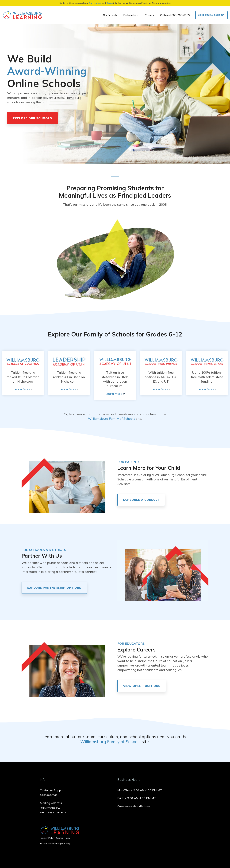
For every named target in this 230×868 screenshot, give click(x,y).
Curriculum (95, 3)
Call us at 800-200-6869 (175, 15)
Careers (149, 15)
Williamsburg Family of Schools (112, 419)
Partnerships (131, 15)
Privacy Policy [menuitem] (47, 838)
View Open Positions (142, 686)
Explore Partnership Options (54, 588)
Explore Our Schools (32, 118)
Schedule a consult (141, 500)
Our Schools (110, 15)
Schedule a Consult (211, 15)
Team (110, 3)
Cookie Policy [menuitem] (63, 838)
